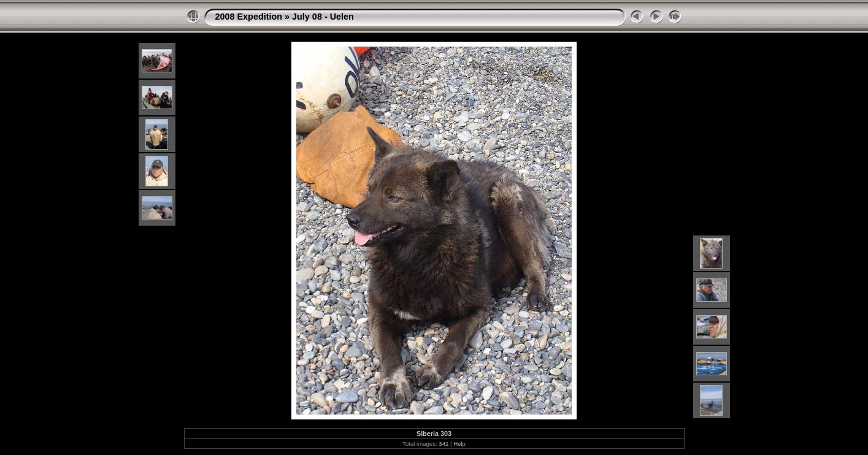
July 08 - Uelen (323, 17)
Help (459, 444)
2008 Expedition (249, 17)
